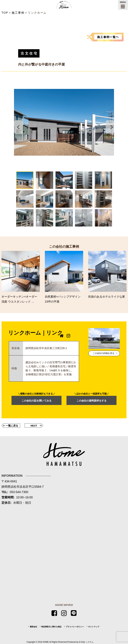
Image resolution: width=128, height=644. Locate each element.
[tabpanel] (64, 122)
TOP (5, 13)
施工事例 (18, 13)
